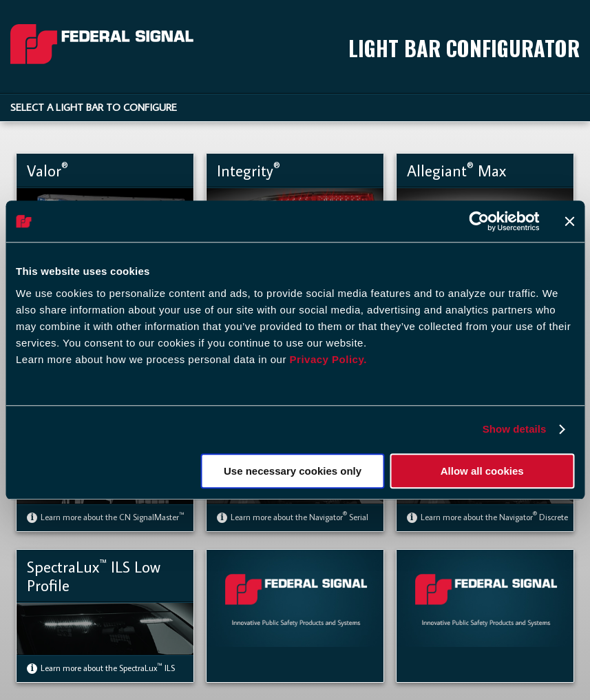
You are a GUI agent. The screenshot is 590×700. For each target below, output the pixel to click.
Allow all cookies (482, 471)
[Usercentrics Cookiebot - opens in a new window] (479, 221)
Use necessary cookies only (293, 471)
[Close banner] (569, 221)
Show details (515, 429)
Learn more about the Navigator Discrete (487, 517)
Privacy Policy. (328, 359)
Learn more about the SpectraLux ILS (101, 668)
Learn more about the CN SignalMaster (106, 517)
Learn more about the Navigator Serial (293, 517)
